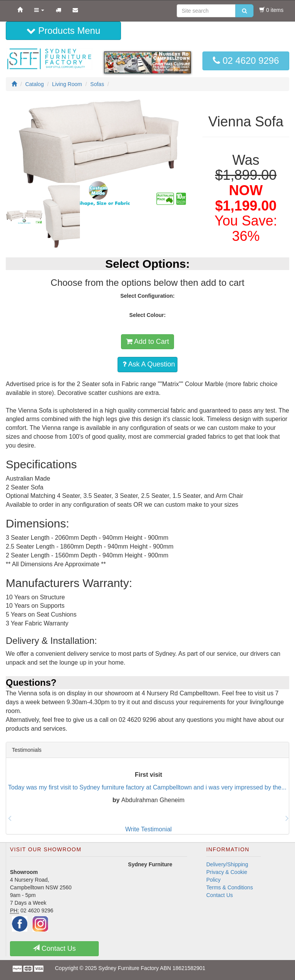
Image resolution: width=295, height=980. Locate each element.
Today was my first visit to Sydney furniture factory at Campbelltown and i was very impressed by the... (147, 787)
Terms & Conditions (230, 887)
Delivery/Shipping (227, 864)
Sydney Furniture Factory (128, 968)
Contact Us (220, 895)
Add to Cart (147, 342)
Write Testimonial (148, 829)
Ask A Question (149, 364)
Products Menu (63, 31)
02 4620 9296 (246, 61)
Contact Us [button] (54, 948)
